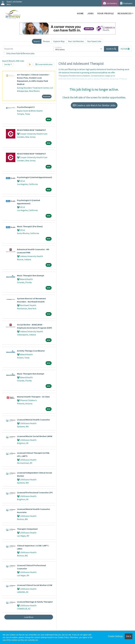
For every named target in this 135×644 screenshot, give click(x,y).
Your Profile (106, 13)
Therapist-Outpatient (27, 529)
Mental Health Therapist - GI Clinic (33, 397)
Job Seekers (110, 3)
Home (80, 13)
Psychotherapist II (26, 107)
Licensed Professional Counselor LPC (35, 492)
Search (37, 41)
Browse (46, 41)
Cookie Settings (115, 636)
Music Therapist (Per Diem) (30, 226)
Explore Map (59, 41)
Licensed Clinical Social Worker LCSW (35, 585)
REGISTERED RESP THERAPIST (31, 130)
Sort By (7, 64)
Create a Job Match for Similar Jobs (94, 105)
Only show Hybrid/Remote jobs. (21, 53)
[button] (125, 49)
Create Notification (44, 64)
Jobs (90, 13)
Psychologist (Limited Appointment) (35, 177)
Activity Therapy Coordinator (31, 351)
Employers (126, 3)
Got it (129, 636)
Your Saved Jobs (94, 41)
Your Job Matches (76, 41)
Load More (29, 617)
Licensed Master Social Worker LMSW (35, 436)
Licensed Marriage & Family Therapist (35, 602)
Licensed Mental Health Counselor (33, 420)
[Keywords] (28, 49)
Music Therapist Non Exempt (31, 275)
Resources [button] (125, 13)
